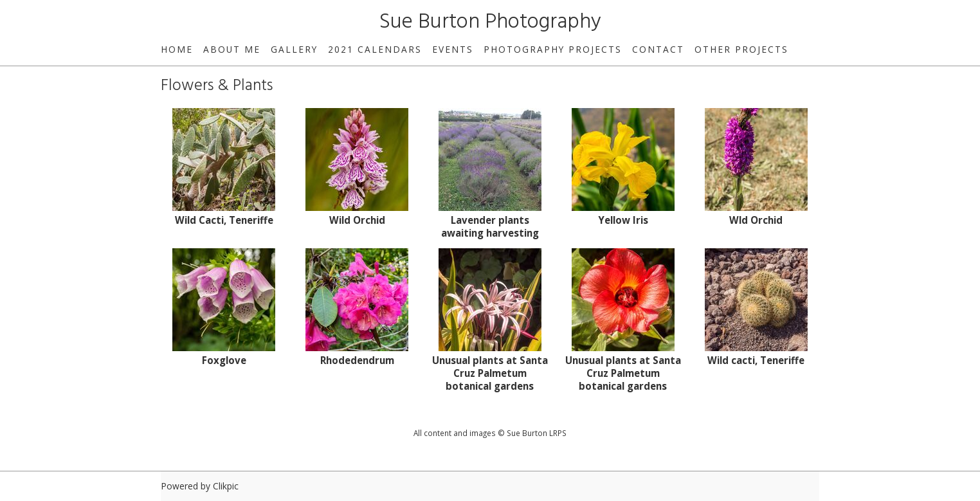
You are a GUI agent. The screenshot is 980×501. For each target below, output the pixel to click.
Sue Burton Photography (490, 22)
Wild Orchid (357, 220)
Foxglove (224, 360)
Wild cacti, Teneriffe (756, 360)
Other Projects (741, 49)
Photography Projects (553, 49)
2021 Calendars (375, 49)
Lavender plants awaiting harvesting (490, 226)
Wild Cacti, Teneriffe (224, 220)
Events (453, 49)
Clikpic (226, 486)
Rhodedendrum (357, 360)
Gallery (294, 49)
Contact (658, 49)
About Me (232, 49)
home (177, 49)
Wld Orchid (756, 220)
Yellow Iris (623, 220)
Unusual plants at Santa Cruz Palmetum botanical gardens (490, 373)
